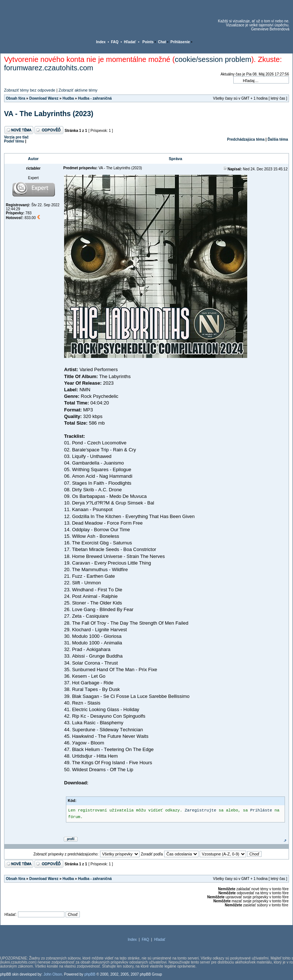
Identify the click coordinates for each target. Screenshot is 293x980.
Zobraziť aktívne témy (78, 90)
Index (101, 42)
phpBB (90, 974)
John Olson (53, 974)
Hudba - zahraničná (95, 98)
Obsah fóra (16, 98)
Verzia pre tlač (16, 137)
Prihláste (261, 810)
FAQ (115, 42)
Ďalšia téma (278, 139)
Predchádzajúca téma (246, 139)
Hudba (68, 98)
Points (148, 42)
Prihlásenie (180, 42)
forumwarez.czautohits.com (49, 68)
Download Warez (44, 98)
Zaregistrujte (200, 810)
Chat (162, 42)
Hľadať (130, 42)
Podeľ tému (14, 141)
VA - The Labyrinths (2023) (49, 114)
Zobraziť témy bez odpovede (30, 90)
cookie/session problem (213, 59)
